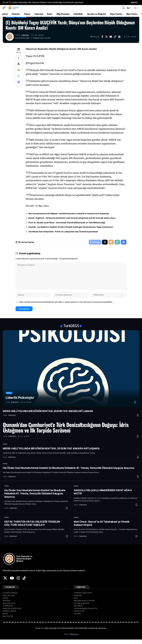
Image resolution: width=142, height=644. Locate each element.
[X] (5, 582)
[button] (134, 3)
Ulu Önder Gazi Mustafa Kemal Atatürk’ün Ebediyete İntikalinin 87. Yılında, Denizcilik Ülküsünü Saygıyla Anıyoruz (69, 472)
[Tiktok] (24, 582)
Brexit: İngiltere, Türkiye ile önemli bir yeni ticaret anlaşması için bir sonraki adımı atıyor (73, 218)
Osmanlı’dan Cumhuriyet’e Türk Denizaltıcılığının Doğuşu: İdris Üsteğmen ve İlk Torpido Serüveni (66, 432)
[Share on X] (106, 37)
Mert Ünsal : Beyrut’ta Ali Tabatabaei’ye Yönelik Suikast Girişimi (102, 527)
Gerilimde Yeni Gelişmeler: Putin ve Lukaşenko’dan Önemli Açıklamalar (64, 232)
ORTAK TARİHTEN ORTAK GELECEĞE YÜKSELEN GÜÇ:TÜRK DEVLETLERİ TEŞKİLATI (32, 527)
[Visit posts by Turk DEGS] (10, 37)
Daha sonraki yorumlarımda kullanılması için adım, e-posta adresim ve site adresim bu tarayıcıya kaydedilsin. (66, 306)
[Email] (111, 37)
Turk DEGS (26, 35)
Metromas (74, 638)
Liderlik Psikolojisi (20, 402)
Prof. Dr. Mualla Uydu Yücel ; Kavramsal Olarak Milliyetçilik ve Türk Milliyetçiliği (67, 223)
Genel (9, 397)
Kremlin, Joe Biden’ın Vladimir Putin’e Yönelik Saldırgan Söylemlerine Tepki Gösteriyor (71, 227)
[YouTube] (12, 582)
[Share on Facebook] (102, 37)
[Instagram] (18, 582)
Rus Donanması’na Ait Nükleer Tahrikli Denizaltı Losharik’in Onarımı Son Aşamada (69, 213)
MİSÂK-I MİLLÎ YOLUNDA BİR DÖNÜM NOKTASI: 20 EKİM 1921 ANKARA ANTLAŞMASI (48, 415)
